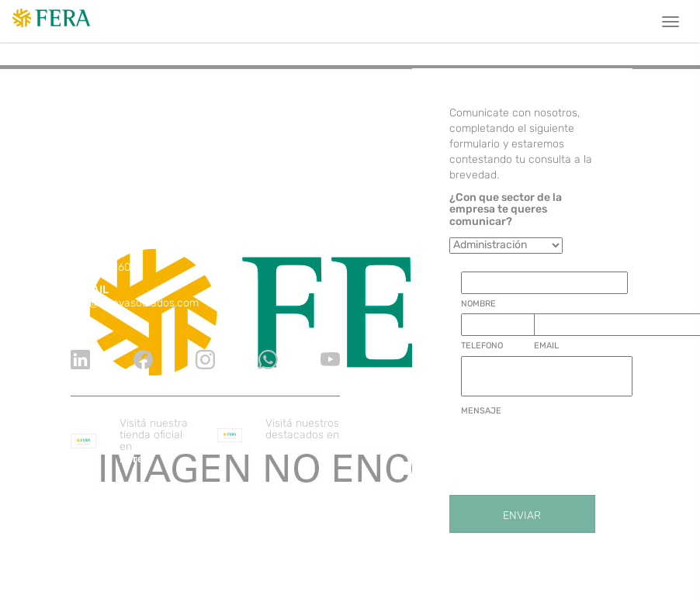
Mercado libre (150, 452)
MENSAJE (481, 411)
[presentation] (579, 451)
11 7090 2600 (104, 267)
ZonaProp (291, 446)
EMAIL (546, 346)
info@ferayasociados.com (135, 303)
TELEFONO (482, 346)
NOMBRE (478, 304)
